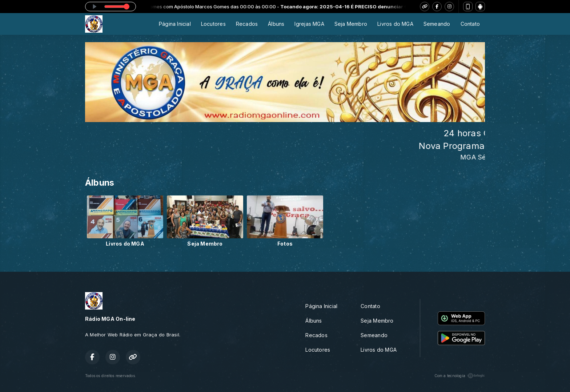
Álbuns (276, 24)
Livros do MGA (395, 24)
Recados (247, 24)
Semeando (437, 24)
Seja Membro (351, 24)
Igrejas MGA (309, 24)
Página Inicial (175, 24)
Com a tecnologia (460, 376)
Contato (470, 24)
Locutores (213, 24)
